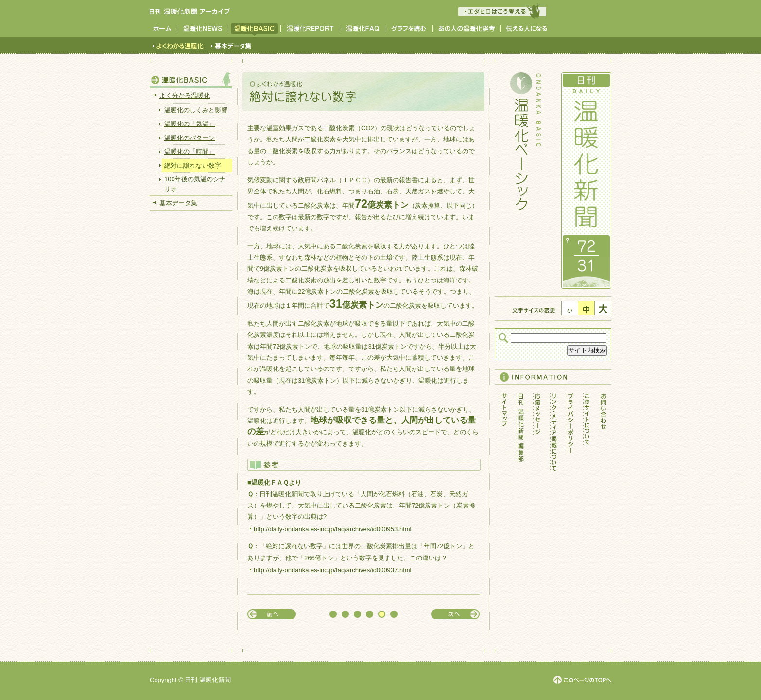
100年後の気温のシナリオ (195, 184)
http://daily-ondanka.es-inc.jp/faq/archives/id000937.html (332, 570)
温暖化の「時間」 (190, 151)
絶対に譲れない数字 (193, 166)
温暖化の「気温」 (190, 124)
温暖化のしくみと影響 (196, 110)
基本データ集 (178, 203)
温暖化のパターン (190, 138)
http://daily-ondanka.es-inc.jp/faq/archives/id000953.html (332, 529)
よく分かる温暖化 (185, 96)
